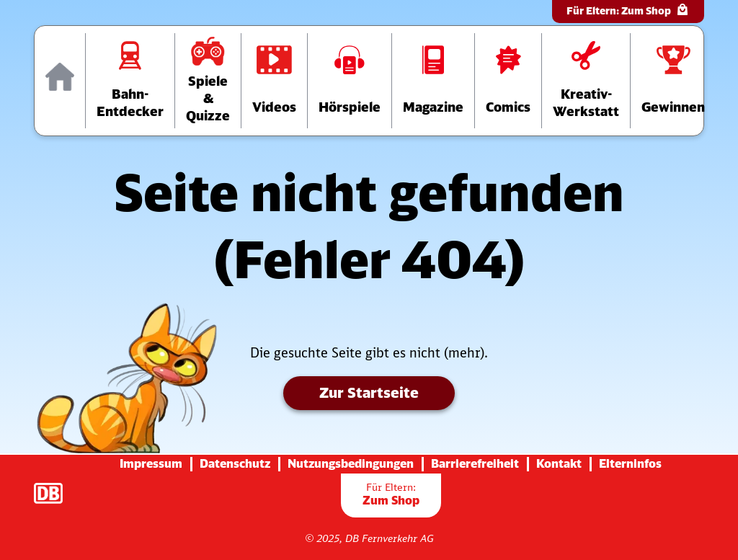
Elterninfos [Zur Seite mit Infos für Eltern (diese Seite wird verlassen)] (630, 463)
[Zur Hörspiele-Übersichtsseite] (350, 81)
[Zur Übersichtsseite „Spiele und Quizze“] (208, 81)
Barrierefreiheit (475, 463)
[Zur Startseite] (60, 81)
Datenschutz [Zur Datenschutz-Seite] (235, 463)
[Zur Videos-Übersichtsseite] (274, 81)
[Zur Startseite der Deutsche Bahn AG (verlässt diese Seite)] (55, 486)
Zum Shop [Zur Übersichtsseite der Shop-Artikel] (391, 494)
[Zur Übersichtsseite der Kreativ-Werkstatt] (586, 81)
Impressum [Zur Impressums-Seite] (151, 463)
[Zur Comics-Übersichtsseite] (508, 81)
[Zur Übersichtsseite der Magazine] (433, 81)
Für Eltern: (628, 10)
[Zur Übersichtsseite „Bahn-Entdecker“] (130, 81)
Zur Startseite (369, 392)
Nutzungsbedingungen (351, 463)
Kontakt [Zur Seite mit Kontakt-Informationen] (559, 463)
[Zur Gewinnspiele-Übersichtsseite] (673, 81)
